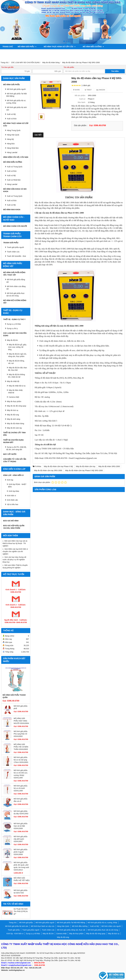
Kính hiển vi (11, 496)
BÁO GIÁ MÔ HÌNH (11, 521)
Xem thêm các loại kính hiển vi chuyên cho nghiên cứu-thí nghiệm (15, 551)
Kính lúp (10, 480)
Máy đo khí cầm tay (14, 428)
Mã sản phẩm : (80, 95)
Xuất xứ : (83, 99)
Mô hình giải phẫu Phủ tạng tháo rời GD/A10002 (21, 734)
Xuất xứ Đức (12, 119)
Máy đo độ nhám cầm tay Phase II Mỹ (58, 466)
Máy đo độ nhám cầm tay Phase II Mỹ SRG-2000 (84, 470)
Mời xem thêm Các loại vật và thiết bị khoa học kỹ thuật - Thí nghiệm (15, 543)
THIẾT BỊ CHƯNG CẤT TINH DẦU (14, 434)
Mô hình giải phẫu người (16, 89)
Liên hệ (53, 57)
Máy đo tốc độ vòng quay (17, 406)
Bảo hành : (82, 102)
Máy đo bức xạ (13, 410)
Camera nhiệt (14, 397)
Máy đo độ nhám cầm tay (86, 466)
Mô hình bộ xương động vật (16, 57)
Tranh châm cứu (73, 52)
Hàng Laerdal (12, 152)
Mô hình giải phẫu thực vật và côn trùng (15, 294)
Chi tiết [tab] (38, 135)
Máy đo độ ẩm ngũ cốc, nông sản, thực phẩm (17, 355)
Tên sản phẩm (69, 67)
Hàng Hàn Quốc (13, 135)
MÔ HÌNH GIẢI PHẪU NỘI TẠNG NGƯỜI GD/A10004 (21, 721)
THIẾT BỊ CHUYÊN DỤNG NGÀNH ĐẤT (13, 441)
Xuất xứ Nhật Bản (14, 180)
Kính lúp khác (14, 491)
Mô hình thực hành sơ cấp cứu (57, 47)
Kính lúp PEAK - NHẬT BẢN (17, 486)
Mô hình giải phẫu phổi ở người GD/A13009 (21, 852)
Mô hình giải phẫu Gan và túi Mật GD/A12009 (21, 826)
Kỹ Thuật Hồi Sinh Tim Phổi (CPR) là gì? (21, 911)
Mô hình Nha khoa (12, 210)
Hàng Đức (11, 144)
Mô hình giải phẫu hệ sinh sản (16, 109)
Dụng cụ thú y (12, 328)
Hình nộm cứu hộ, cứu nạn (16, 157)
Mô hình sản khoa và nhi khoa (18, 52)
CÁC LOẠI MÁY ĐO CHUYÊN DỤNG (15, 334)
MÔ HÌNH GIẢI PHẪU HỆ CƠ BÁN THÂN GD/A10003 (21, 747)
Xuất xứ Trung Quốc (15, 196)
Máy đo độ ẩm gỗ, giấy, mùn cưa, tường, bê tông (17, 347)
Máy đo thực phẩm (14, 401)
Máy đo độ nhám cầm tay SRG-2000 (48, 470)
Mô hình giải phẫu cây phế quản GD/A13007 (21, 839)
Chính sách (40, 57)
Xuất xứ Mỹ (11, 114)
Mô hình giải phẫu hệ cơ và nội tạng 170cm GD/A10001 (21, 760)
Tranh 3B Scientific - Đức (16, 256)
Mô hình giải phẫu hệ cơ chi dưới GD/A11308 (21, 788)
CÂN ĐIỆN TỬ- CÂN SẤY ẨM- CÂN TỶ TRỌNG (15, 460)
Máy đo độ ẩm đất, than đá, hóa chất (18, 369)
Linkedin (101, 90)
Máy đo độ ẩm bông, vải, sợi (16, 362)
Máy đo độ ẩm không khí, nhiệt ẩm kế (16, 376)
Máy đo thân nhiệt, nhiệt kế (16, 391)
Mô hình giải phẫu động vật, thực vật (104, 52)
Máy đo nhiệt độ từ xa (17, 386)
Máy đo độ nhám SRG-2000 (109, 466)
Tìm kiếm (115, 71)
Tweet (88, 90)
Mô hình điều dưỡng (89, 47)
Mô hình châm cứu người (15, 226)
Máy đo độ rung (13, 415)
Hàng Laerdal (12, 184)
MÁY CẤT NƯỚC (10, 454)
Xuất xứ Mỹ (11, 175)
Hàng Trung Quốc (14, 130)
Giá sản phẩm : (81, 125)
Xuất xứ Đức (12, 171)
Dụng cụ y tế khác (14, 324)
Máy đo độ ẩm (12, 340)
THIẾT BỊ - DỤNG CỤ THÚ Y (14, 319)
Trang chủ (8, 47)
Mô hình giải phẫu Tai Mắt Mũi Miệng (16, 95)
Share (77, 90)
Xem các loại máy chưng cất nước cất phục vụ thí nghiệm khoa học (14, 560)
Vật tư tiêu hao (13, 504)
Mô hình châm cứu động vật (16, 288)
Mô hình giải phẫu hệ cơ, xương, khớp (16, 102)
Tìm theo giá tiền (7, 67)
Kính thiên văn (12, 500)
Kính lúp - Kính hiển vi (13, 475)
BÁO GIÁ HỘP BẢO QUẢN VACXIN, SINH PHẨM (14, 527)
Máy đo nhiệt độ (13, 381)
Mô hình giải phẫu (27, 47)
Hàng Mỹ (10, 139)
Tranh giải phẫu (11, 243)
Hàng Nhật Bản (13, 148)
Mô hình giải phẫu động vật (16, 281)
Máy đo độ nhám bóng (16, 424)
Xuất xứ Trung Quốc (15, 167)
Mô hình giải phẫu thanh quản (14, 696)
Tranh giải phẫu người (49, 52)
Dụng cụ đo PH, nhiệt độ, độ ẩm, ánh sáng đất (16, 448)
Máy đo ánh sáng (13, 419)
